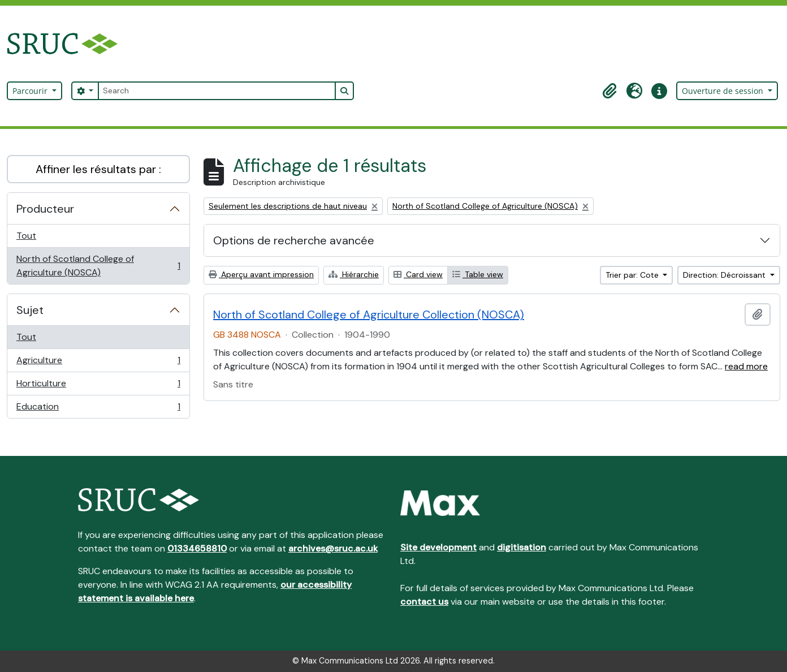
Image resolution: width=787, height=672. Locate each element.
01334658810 (197, 548)
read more (746, 366)
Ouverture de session (724, 91)
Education (98, 409)
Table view (478, 274)
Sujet (30, 310)
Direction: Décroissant (725, 275)
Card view (418, 274)
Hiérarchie (354, 274)
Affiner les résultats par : (98, 169)
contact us (424, 602)
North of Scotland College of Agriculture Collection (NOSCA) (369, 315)
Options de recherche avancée (294, 240)
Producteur (45, 209)
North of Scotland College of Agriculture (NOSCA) (98, 266)
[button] (609, 91)
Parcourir (31, 91)
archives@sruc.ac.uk (333, 548)
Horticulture (98, 386)
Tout (26, 236)
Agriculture (98, 363)
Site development (438, 547)
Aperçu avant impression (261, 274)
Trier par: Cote (633, 275)
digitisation (522, 547)
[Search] (217, 91)
